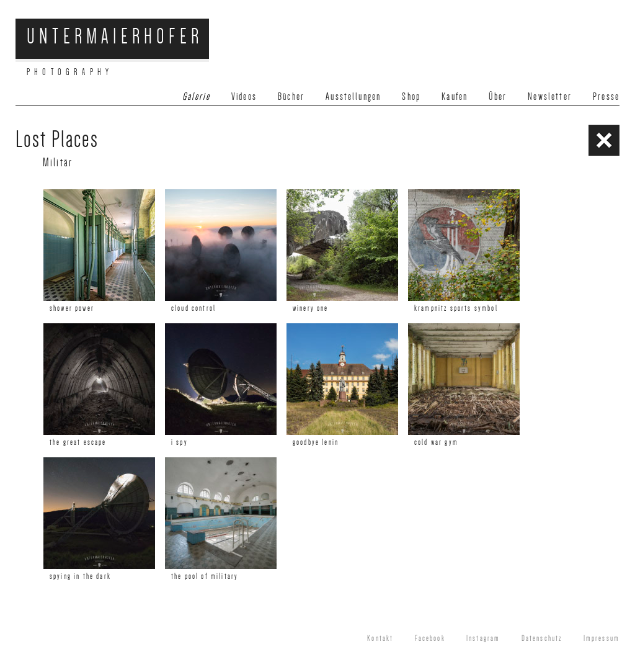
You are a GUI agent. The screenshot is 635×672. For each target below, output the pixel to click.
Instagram (483, 638)
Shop (411, 96)
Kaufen (455, 96)
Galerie (196, 96)
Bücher (291, 96)
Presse (606, 96)
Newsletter (550, 96)
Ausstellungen (353, 96)
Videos (244, 96)
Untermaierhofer (115, 36)
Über (498, 96)
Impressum (602, 638)
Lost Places (57, 139)
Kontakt (380, 638)
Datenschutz (542, 638)
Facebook (430, 638)
